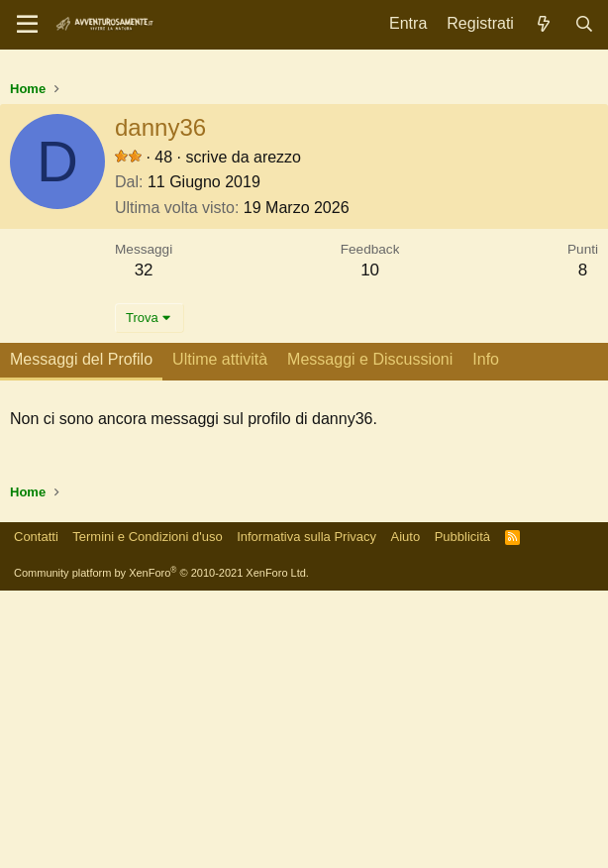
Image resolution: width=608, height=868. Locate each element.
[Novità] (544, 24)
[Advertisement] (304, 208)
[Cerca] (584, 24)
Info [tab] (486, 637)
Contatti (36, 814)
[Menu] (27, 25)
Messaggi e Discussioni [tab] (370, 637)
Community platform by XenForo (161, 850)
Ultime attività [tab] (220, 637)
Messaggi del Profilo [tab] (81, 637)
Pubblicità (462, 814)
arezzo (277, 434)
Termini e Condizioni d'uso (147, 814)
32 (144, 547)
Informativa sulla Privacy (306, 814)
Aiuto (406, 814)
